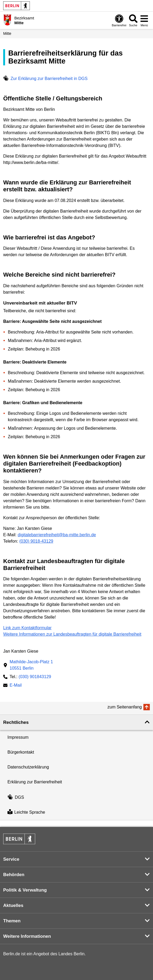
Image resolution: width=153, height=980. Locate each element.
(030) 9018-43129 (36, 541)
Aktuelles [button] (13, 905)
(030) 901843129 (35, 677)
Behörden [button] (14, 875)
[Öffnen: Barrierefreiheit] (119, 20)
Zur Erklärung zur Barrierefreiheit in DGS (45, 79)
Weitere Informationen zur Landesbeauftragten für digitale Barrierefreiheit (72, 634)
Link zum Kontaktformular (27, 628)
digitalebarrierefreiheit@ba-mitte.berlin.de (57, 535)
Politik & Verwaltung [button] (25, 890)
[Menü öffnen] (144, 20)
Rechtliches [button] (16, 722)
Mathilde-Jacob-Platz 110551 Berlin (31, 665)
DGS (16, 797)
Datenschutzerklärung (28, 767)
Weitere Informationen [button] (27, 936)
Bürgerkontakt (21, 752)
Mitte (7, 33)
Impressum (18, 737)
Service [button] (11, 859)
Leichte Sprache (26, 812)
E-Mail (16, 686)
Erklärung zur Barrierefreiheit (35, 782)
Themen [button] (12, 921)
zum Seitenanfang (125, 707)
